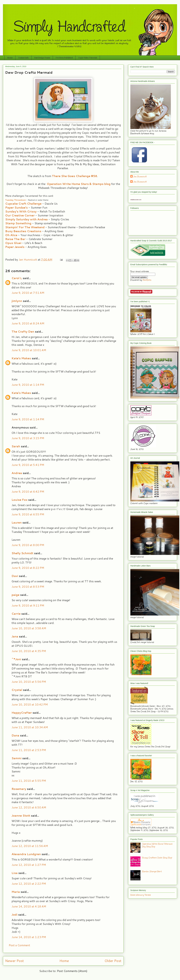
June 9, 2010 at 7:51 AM (28, 293)
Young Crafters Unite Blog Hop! (157, 858)
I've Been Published (64, 58)
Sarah (16, 446)
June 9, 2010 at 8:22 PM (28, 568)
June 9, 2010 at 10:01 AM (29, 350)
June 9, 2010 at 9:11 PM (28, 605)
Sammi (17, 758)
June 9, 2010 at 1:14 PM (28, 385)
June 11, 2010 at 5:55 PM (29, 781)
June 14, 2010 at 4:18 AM (29, 906)
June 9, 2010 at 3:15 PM (28, 438)
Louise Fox (19, 500)
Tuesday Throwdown (15, 200)
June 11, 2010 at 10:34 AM (30, 727)
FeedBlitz (147, 280)
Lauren (17, 522)
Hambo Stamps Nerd (152, 872)
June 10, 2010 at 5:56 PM (29, 682)
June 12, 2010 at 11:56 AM (30, 846)
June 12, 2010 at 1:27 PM (29, 865)
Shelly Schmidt (22, 553)
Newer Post (14, 961)
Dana (15, 735)
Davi (15, 576)
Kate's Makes (21, 358)
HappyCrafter (22, 713)
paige (15, 595)
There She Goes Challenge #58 (75, 176)
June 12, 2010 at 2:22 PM (29, 884)
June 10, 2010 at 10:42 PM (30, 704)
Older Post (113, 961)
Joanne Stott (21, 815)
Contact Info (23, 58)
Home (10, 58)
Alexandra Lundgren (26, 854)
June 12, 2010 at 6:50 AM (29, 807)
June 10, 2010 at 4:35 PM (29, 651)
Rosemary (19, 789)
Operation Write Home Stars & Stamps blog (79, 184)
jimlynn (17, 301)
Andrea (17, 473)
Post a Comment (19, 945)
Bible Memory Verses (141, 895)
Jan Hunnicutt (140, 177)
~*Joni (16, 659)
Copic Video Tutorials (88, 58)
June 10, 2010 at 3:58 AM (29, 628)
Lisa (15, 873)
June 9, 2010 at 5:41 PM (28, 465)
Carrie (16, 614)
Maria (16, 892)
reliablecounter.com (136, 200)
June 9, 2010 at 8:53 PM (28, 587)
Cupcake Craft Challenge (23, 203)
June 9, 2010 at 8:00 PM (28, 545)
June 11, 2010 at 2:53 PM (29, 750)
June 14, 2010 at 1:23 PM (29, 937)
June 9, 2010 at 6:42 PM (28, 491)
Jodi (14, 914)
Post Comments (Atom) (72, 971)
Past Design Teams (42, 58)
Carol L (17, 278)
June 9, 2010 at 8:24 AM (28, 323)
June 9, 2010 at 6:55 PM (28, 514)
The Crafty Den (23, 331)
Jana (15, 636)
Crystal (17, 690)
